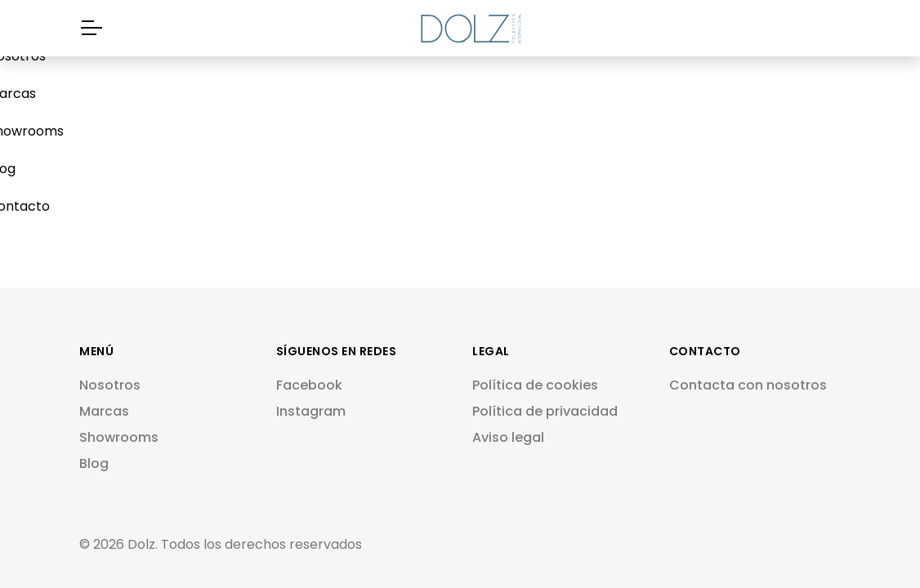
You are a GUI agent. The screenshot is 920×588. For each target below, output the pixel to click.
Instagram (311, 411)
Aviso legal (508, 437)
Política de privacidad (545, 411)
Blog (94, 463)
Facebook (309, 385)
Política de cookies (535, 385)
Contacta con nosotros (748, 385)
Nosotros (110, 385)
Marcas (104, 411)
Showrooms (119, 437)
